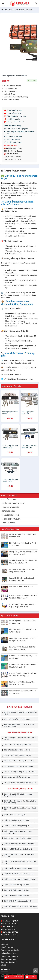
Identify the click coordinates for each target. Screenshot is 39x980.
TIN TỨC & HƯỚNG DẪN (10, 529)
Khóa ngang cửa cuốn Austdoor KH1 (10, 481)
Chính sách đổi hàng (8, 959)
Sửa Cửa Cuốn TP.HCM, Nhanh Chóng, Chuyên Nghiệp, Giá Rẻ (23, 666)
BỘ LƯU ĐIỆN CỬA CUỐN (10, 515)
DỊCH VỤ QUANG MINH (10, 616)
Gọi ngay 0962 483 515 (14, 977)
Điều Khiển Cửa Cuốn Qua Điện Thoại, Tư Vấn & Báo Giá (23, 544)
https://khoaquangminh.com (22, 379)
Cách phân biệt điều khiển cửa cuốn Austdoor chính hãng (22, 579)
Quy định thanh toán (14, 142)
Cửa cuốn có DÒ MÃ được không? (21, 587)
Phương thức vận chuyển (10, 950)
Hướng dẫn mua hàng (9, 953)
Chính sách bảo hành (14, 136)
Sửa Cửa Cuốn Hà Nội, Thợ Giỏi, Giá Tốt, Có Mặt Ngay (23, 657)
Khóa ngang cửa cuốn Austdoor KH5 (10, 447)
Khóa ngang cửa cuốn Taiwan (10, 413)
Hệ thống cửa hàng (8, 947)
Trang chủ (8, 10)
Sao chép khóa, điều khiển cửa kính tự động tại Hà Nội (23, 692)
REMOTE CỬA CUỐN (8, 523)
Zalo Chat (31, 977)
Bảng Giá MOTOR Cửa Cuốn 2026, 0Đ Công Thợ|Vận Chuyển (22, 570)
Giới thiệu (4, 944)
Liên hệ (3, 965)
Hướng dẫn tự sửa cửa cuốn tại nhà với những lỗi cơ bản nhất (23, 553)
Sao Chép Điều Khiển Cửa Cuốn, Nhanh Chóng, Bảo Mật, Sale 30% (23, 562)
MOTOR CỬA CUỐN (8, 511)
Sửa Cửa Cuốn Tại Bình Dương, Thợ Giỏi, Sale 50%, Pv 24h (22, 683)
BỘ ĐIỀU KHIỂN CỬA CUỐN (11, 519)
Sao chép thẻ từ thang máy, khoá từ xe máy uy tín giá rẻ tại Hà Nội (23, 605)
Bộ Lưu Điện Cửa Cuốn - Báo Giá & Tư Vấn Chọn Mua (23, 535)
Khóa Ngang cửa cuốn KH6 (28, 413)
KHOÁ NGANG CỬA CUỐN (23, 10)
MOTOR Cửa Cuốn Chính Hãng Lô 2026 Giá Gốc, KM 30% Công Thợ (23, 597)
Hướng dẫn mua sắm (14, 139)
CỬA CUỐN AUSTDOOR (9, 499)
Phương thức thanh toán (10, 956)
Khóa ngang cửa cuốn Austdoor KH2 (30, 447)
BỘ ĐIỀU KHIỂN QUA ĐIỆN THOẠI (13, 503)
